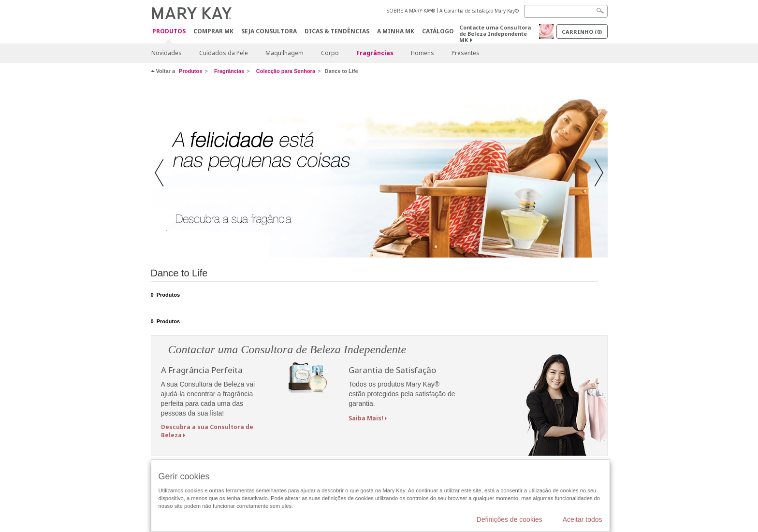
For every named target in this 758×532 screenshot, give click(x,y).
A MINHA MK (396, 31)
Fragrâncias (375, 53)
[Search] (566, 11)
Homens (423, 53)
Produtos (169, 32)
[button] (162, 174)
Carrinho (582, 32)
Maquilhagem (284, 53)
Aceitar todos (583, 519)
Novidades (167, 53)
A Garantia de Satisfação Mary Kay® (479, 11)
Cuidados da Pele (224, 53)
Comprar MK (213, 31)
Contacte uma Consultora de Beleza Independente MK (495, 34)
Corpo (330, 53)
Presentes (466, 53)
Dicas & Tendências (337, 31)
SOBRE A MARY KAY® (411, 11)
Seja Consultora (269, 31)
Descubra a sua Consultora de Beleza (207, 431)
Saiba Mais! (366, 418)
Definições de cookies (510, 519)
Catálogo (438, 31)
